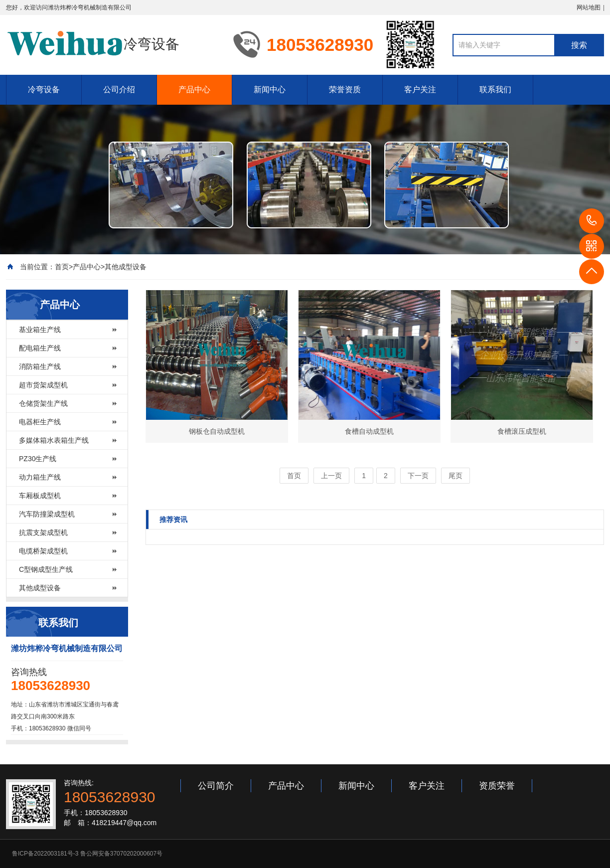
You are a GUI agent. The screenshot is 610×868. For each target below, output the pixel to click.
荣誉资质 (345, 89)
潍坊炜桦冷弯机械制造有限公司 (90, 7)
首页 (62, 267)
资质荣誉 (497, 786)
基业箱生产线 (40, 330)
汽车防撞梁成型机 (47, 514)
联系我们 (495, 89)
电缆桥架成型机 (43, 551)
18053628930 (592, 221)
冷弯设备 (44, 89)
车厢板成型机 (40, 496)
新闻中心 (270, 89)
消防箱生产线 (40, 366)
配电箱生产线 (40, 348)
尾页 (456, 476)
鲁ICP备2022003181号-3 (45, 854)
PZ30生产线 (38, 459)
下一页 (418, 476)
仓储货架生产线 (43, 403)
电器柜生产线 (40, 422)
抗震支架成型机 (43, 532)
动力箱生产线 (40, 477)
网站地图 (589, 7)
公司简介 (216, 786)
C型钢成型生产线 (46, 569)
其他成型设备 (126, 267)
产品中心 (194, 89)
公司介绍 (119, 89)
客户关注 (420, 89)
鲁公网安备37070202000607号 (121, 854)
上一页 (331, 476)
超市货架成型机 (43, 385)
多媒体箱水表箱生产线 (54, 440)
